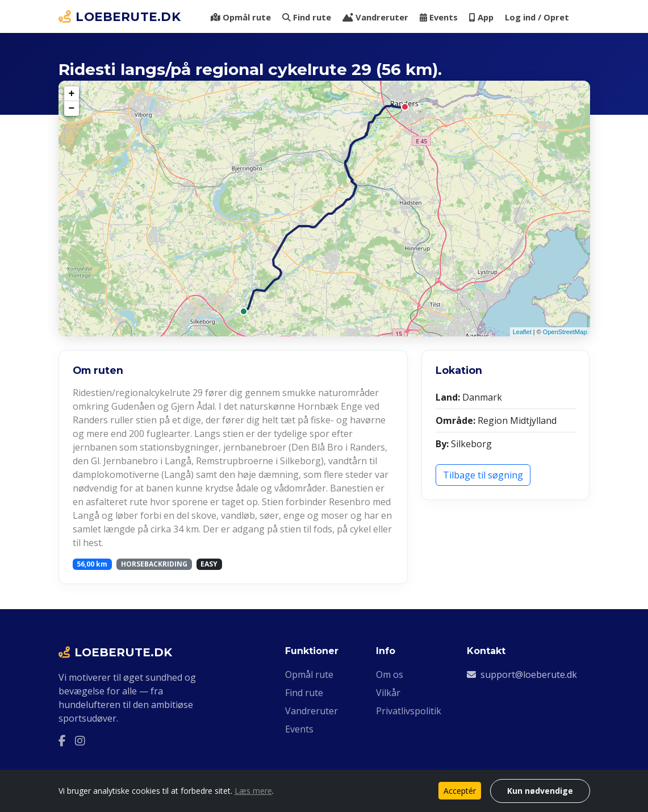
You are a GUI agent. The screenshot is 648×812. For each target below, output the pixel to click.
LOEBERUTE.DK (120, 16)
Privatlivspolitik (409, 711)
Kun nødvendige (540, 791)
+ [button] (72, 94)
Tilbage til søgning (483, 475)
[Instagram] (80, 741)
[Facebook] (62, 741)
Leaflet (522, 332)
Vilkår (388, 693)
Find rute (307, 17)
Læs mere (253, 791)
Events (439, 17)
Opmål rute (241, 17)
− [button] (72, 109)
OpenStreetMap (565, 332)
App (481, 17)
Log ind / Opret (537, 17)
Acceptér (460, 791)
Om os (390, 674)
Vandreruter (375, 17)
